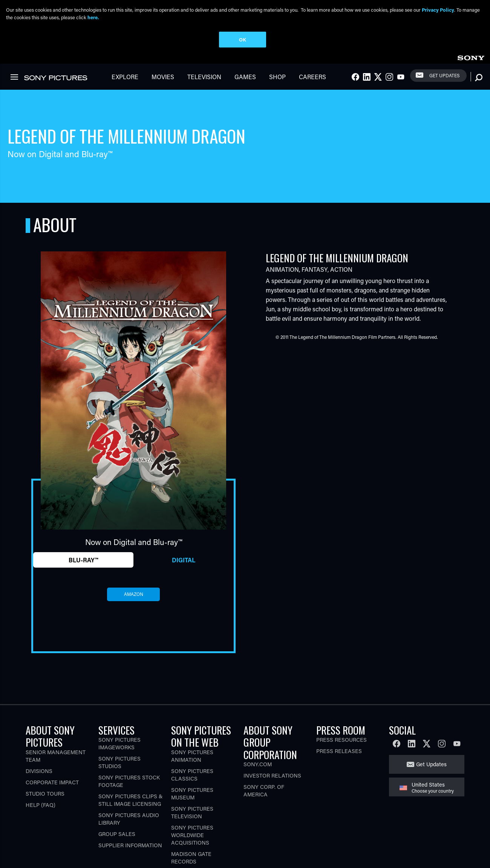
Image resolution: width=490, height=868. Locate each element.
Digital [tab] (184, 513)
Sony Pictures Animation (192, 709)
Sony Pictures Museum (192, 747)
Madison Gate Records (191, 811)
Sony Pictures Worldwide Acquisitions (192, 788)
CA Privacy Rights (127, 853)
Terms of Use (84, 853)
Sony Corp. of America (264, 744)
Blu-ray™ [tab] (83, 513)
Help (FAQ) (41, 758)
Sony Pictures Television (192, 766)
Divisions (39, 724)
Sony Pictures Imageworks (119, 697)
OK (243, 39)
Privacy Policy (46, 853)
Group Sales (117, 787)
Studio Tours (45, 747)
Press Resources (341, 693)
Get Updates (431, 717)
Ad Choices (168, 853)
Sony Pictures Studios (119, 716)
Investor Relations (272, 729)
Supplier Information (130, 798)
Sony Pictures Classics (192, 728)
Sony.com (258, 717)
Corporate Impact (52, 736)
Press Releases (339, 704)
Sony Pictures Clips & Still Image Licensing (131, 753)
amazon (134, 548)
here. (93, 17)
